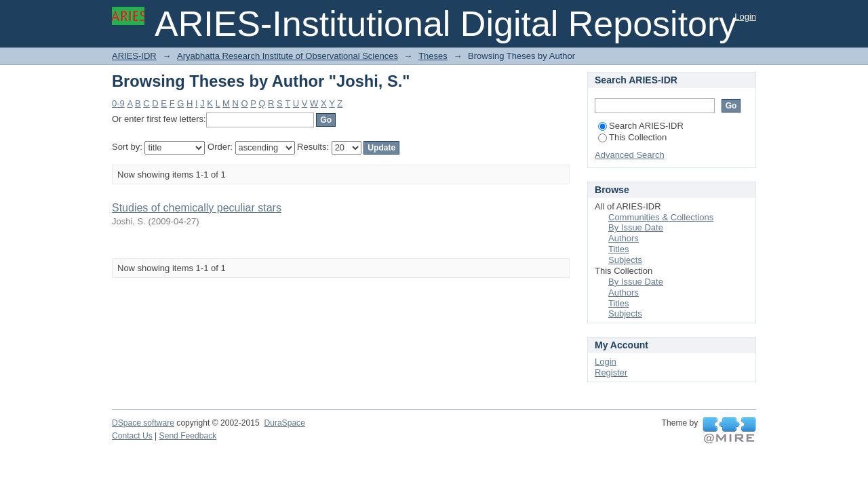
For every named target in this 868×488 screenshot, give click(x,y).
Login (745, 17)
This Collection (632, 137)
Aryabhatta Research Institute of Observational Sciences (288, 56)
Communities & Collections (661, 217)
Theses (433, 56)
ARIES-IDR (134, 56)
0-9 (118, 103)
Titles (619, 249)
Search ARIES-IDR (641, 126)
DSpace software (143, 423)
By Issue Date (636, 227)
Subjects (625, 260)
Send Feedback (188, 436)
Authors (624, 238)
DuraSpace (284, 423)
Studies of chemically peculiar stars (197, 208)
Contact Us (132, 436)
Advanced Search (630, 155)
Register (611, 372)
